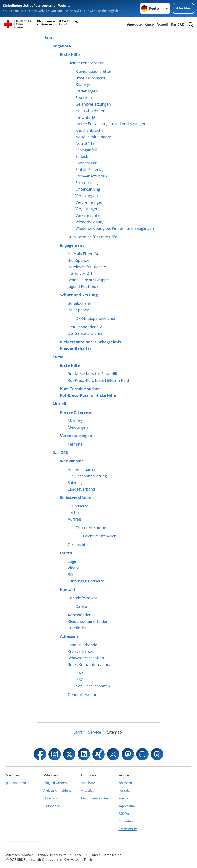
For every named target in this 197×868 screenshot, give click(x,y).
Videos (74, 568)
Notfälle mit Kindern (93, 137)
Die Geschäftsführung (87, 476)
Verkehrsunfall (88, 215)
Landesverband (81, 489)
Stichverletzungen (91, 176)
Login (73, 561)
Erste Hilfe (70, 55)
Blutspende (52, 806)
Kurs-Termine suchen (80, 389)
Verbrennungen (89, 202)
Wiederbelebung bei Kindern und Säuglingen (115, 228)
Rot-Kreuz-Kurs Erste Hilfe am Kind (98, 380)
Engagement (72, 245)
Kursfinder (77, 628)
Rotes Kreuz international (90, 665)
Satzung (75, 483)
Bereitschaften (81, 303)
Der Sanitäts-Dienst (85, 333)
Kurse (149, 24)
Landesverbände (82, 645)
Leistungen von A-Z (95, 798)
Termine (75, 444)
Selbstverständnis (77, 498)
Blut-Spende (78, 260)
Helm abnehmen (90, 111)
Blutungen (85, 85)
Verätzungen (87, 196)
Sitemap (124, 798)
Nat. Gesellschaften (93, 686)
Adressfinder (79, 615)
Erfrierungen (87, 91)
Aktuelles (88, 791)
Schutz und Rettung (79, 295)
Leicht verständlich (100, 536)
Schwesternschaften (86, 658)
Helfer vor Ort (80, 273)
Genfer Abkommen (93, 528)
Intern (66, 553)
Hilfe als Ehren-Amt (85, 254)
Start (49, 38)
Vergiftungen (87, 209)
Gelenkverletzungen (93, 104)
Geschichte (78, 545)
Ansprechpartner (83, 470)
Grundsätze (78, 506)
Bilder (73, 575)
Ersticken (84, 98)
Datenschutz (128, 829)
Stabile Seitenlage (91, 170)
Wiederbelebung (90, 222)
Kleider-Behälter (76, 348)
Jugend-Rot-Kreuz (83, 287)
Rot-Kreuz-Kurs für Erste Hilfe (94, 374)
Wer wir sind (72, 461)
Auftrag (74, 519)
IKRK (79, 673)
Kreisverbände (81, 651)
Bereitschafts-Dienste (87, 267)
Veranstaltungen (76, 436)
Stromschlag (87, 183)
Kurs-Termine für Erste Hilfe (92, 237)
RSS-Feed (125, 814)
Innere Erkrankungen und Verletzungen (110, 124)
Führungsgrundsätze (86, 581)
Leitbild (74, 513)
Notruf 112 (85, 143)
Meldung (76, 421)
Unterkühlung (88, 189)
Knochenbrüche (89, 130)
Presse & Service (76, 412)
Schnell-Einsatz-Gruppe (88, 280)
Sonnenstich (86, 163)
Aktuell (162, 24)
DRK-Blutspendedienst (95, 318)
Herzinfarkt (85, 117)
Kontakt (68, 590)
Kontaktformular (83, 598)
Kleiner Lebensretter (86, 63)
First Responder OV (85, 327)
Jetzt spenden (16, 783)
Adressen (69, 636)
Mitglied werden (55, 783)
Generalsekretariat (84, 695)
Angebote (134, 24)
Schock (82, 157)
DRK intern (126, 821)
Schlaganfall (86, 150)
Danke (81, 606)
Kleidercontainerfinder (88, 621)
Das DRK (177, 24)
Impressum (127, 806)
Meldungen (78, 427)
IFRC (79, 680)
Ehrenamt (51, 798)
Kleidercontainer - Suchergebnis (90, 342)
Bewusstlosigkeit (90, 78)
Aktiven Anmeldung (58, 791)
